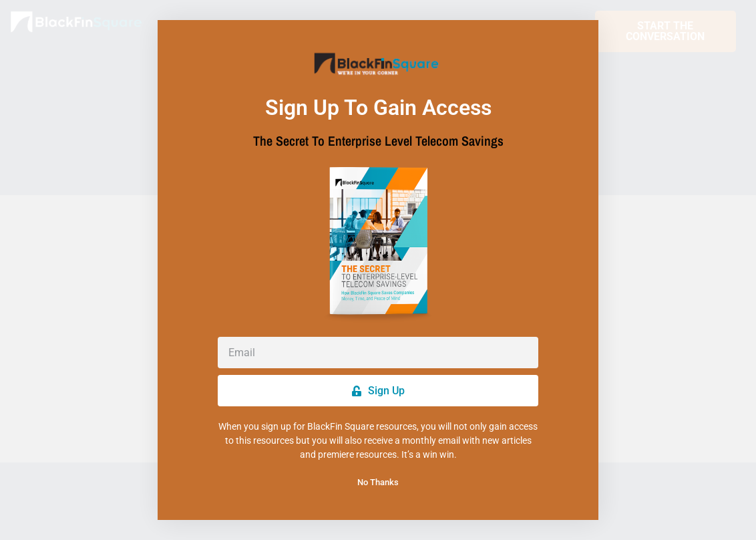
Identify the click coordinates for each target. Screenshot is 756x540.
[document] (378, 270)
